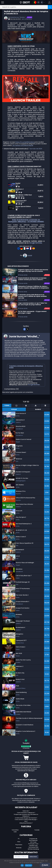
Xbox (19, 840)
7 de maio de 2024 (35, 149)
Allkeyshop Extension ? (26, 821)
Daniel (30, 253)
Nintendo (19, 846)
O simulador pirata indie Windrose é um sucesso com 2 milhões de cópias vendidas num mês (32, 294)
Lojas (15, 830)
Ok (22, 865)
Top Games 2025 (33, 845)
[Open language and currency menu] (39, 2)
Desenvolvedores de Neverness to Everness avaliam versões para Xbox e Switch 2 (32, 277)
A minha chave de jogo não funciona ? (26, 816)
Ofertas (47, 273)
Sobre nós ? (26, 809)
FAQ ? (26, 819)
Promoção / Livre (33, 842)
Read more (29, 865)
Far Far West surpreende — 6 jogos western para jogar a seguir (32, 310)
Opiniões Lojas (33, 843)
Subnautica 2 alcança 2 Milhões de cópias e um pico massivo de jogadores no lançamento (33, 285)
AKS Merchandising (33, 847)
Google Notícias (35, 241)
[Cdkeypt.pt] (25, 2)
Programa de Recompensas (33, 837)
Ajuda (45, 865)
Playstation (19, 843)
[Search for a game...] (26, 7)
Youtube (37, 828)
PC (19, 837)
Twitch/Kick (15, 828)
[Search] (50, 7)
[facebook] (24, 327)
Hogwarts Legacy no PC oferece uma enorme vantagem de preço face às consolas (33, 268)
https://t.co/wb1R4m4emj (25, 142)
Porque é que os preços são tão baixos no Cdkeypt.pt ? (26, 813)
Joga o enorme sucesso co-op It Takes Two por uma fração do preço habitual (33, 302)
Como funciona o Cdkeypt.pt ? (26, 810)
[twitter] (28, 327)
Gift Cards (33, 840)
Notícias (30, 17)
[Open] (3, 2)
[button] (49, 2)
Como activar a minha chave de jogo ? (26, 817)
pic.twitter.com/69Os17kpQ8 (23, 145)
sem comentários (27, 19)
